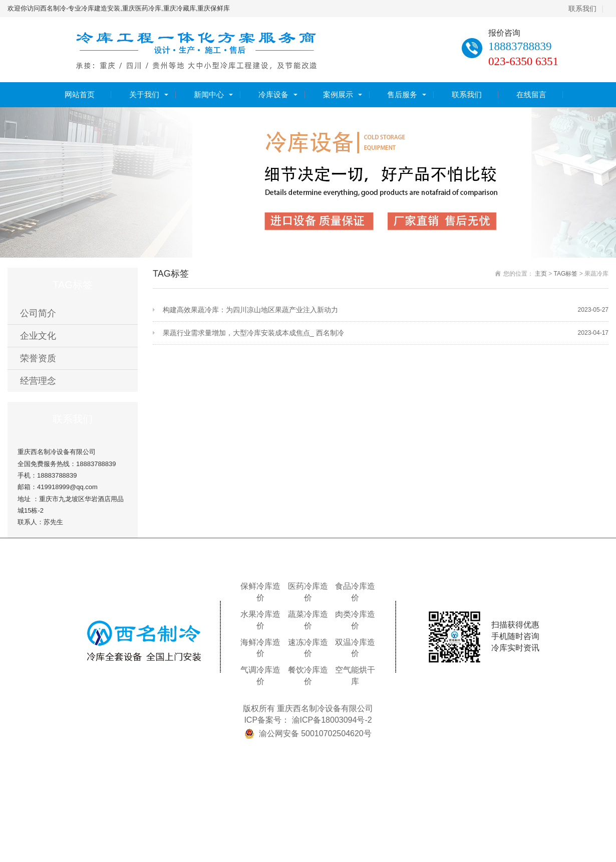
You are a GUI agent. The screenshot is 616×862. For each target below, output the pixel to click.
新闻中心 (209, 94)
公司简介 (38, 313)
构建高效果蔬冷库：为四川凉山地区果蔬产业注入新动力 (386, 310)
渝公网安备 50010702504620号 (315, 733)
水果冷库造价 (260, 620)
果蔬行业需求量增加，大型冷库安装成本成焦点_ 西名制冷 (386, 333)
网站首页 (80, 94)
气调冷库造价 (260, 676)
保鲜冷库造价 (260, 592)
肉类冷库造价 (355, 620)
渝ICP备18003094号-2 (332, 720)
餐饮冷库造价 (308, 676)
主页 (541, 274)
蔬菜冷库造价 (308, 620)
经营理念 (38, 381)
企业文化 (38, 336)
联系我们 (582, 9)
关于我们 (144, 94)
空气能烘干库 (355, 676)
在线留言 (531, 94)
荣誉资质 (38, 358)
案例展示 (338, 94)
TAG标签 (566, 274)
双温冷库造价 (355, 648)
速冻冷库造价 (308, 648)
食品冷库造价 (355, 592)
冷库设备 (273, 94)
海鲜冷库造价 (260, 648)
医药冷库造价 (308, 592)
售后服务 (402, 94)
